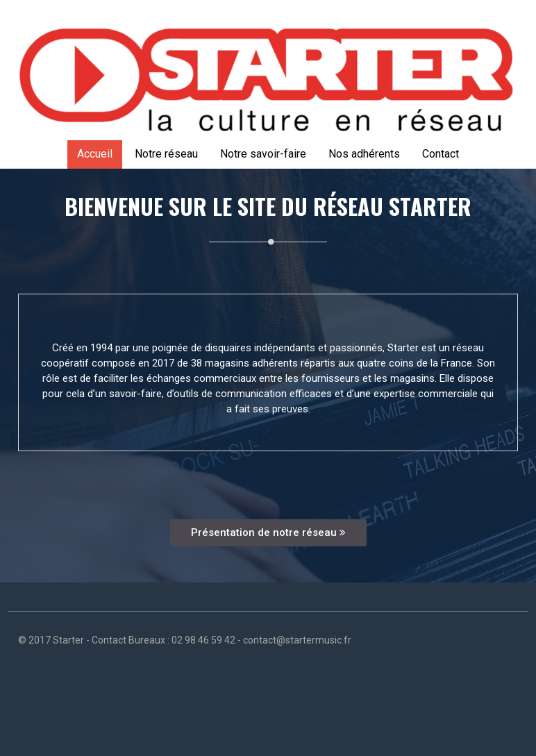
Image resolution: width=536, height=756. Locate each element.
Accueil (95, 154)
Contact (441, 154)
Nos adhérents (364, 154)
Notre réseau (166, 154)
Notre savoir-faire (263, 154)
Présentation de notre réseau (268, 532)
